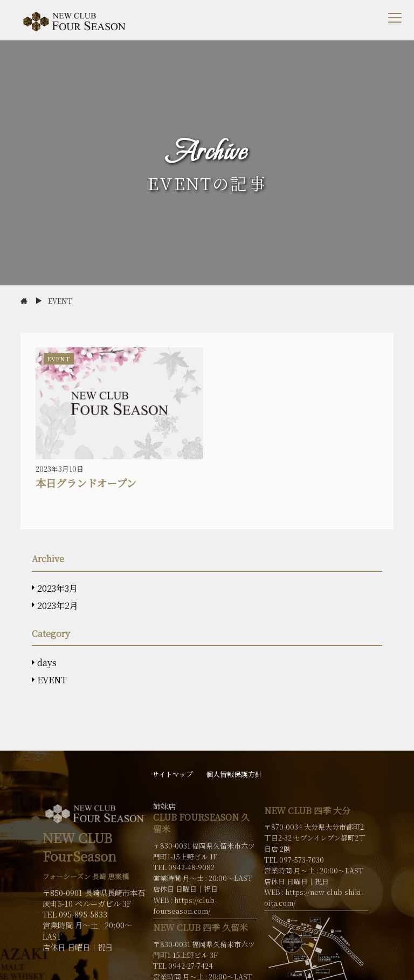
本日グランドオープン (86, 483)
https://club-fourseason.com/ (185, 905)
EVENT (52, 680)
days (47, 663)
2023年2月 (58, 605)
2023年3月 (57, 588)
